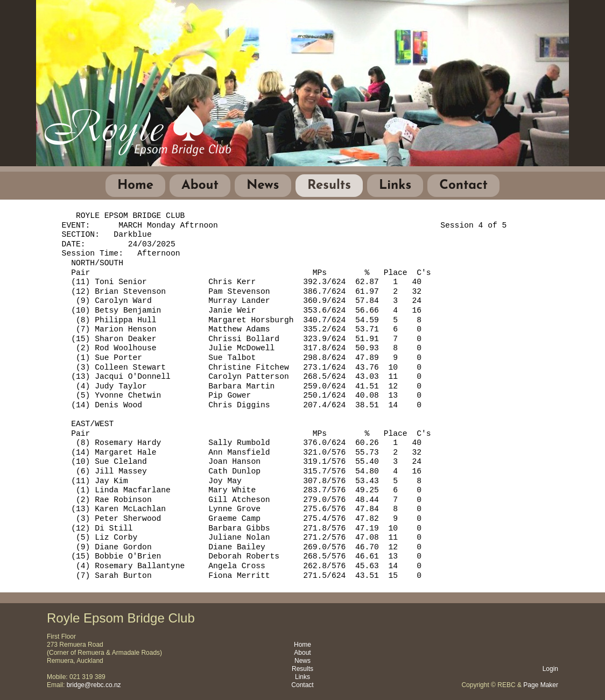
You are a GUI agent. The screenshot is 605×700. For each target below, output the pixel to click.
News (263, 186)
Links (395, 186)
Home (135, 186)
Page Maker (541, 685)
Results (329, 186)
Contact (463, 186)
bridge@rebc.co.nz (94, 685)
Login (550, 669)
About (200, 186)
